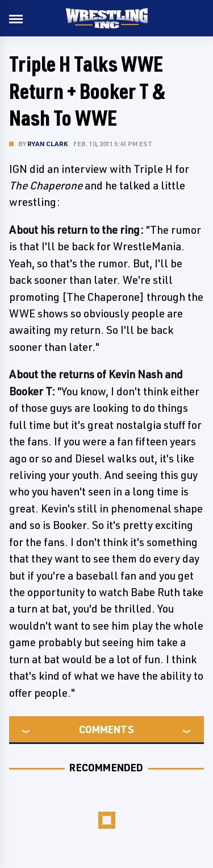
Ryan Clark (47, 144)
